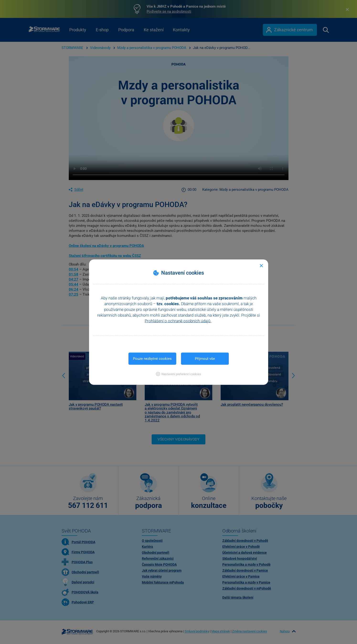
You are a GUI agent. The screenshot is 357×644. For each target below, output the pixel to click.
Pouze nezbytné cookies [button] (152, 358)
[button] (178, 374)
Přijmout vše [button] (205, 358)
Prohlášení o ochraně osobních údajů (178, 321)
